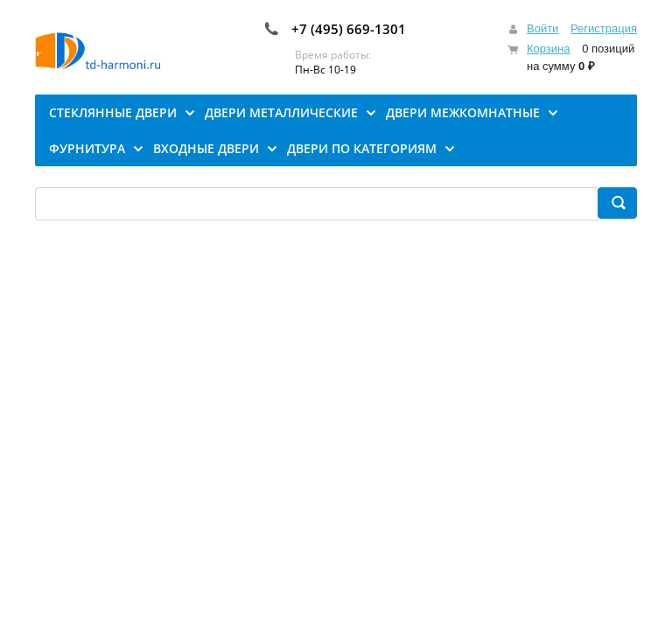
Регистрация (604, 28)
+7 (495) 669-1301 (349, 29)
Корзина (549, 49)
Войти (542, 28)
